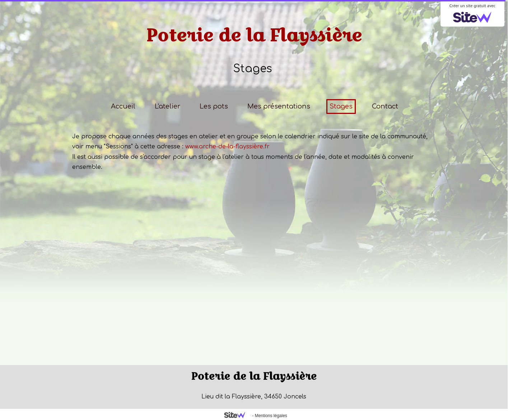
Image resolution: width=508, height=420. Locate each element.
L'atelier (167, 106)
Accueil (123, 106)
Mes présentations (279, 106)
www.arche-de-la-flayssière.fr (227, 147)
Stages (341, 106)
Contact (385, 106)
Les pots (214, 106)
